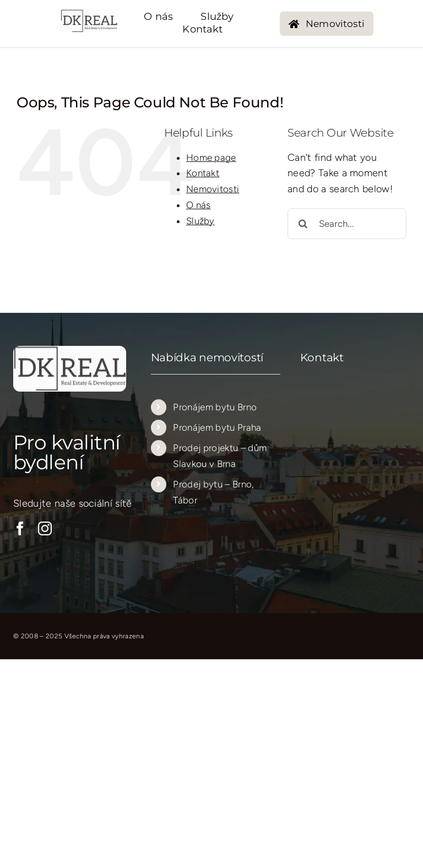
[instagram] (45, 528)
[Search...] (347, 224)
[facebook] (20, 528)
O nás (199, 205)
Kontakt (203, 173)
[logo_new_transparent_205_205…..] (89, 14)
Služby (200, 221)
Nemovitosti (213, 189)
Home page (211, 158)
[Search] (303, 224)
